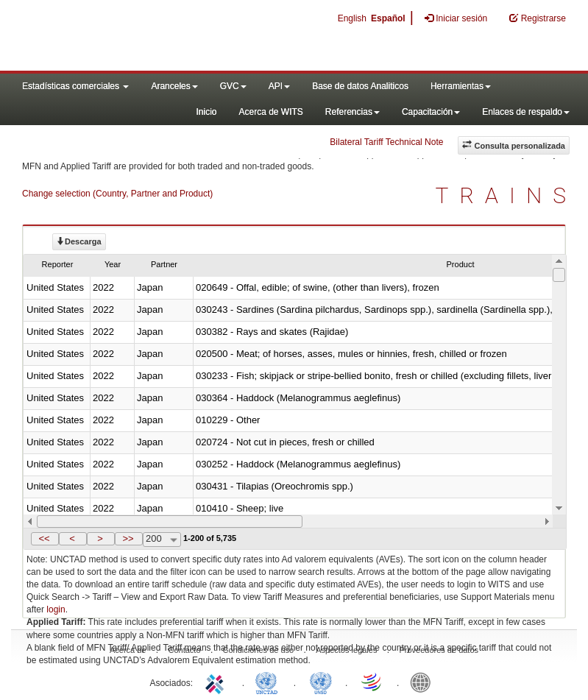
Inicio (206, 112)
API (279, 86)
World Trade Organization (372, 682)
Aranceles (174, 86)
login (56, 609)
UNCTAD (269, 682)
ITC (217, 682)
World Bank (424, 682)
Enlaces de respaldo (526, 112)
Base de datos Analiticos (360, 86)
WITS (147, 37)
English (352, 18)
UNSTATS (321, 682)
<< (44, 538)
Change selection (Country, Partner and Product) (117, 194)
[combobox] (162, 540)
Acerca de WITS (270, 112)
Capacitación (431, 112)
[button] (45, 539)
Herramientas (461, 86)
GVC (233, 86)
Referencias (353, 112)
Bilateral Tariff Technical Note (386, 142)
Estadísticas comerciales (75, 86)
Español (388, 18)
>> (128, 538)
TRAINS (506, 195)
